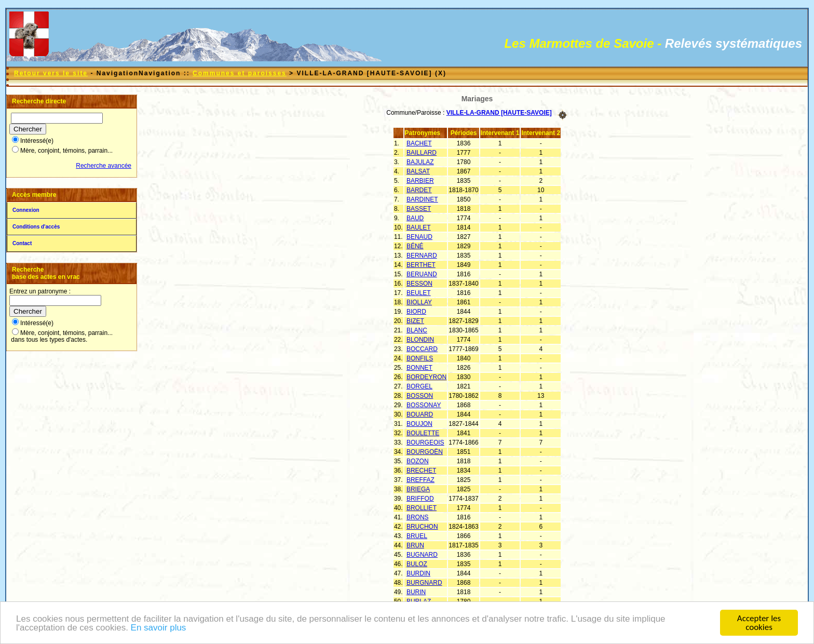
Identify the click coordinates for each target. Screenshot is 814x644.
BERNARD (422, 256)
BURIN (416, 592)
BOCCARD (422, 349)
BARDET (419, 190)
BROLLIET (422, 508)
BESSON (419, 284)
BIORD (416, 312)
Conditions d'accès (36, 227)
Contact (22, 243)
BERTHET (421, 265)
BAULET (419, 227)
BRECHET (421, 471)
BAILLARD (422, 153)
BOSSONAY (424, 405)
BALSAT (418, 171)
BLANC (417, 330)
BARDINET (422, 199)
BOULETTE (423, 433)
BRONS (418, 517)
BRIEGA (418, 489)
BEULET (419, 293)
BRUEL (417, 536)
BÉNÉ (415, 246)
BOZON (418, 461)
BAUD (415, 218)
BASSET (419, 209)
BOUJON (419, 424)
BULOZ (417, 564)
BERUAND (422, 274)
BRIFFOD (420, 499)
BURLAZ (419, 601)
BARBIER (420, 181)
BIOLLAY (419, 302)
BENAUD (419, 237)
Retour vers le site (51, 73)
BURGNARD (424, 583)
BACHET (419, 143)
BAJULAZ (420, 162)
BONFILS (420, 358)
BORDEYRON (426, 377)
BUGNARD (422, 555)
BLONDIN (420, 340)
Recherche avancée (104, 166)
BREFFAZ (420, 480)
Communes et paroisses (240, 73)
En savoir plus (159, 628)
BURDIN (418, 573)
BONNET (419, 368)
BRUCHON (422, 527)
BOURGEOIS (425, 442)
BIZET (415, 321)
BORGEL (419, 386)
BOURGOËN (425, 452)
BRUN (415, 545)
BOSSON (420, 396)
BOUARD (420, 414)
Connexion (26, 210)
